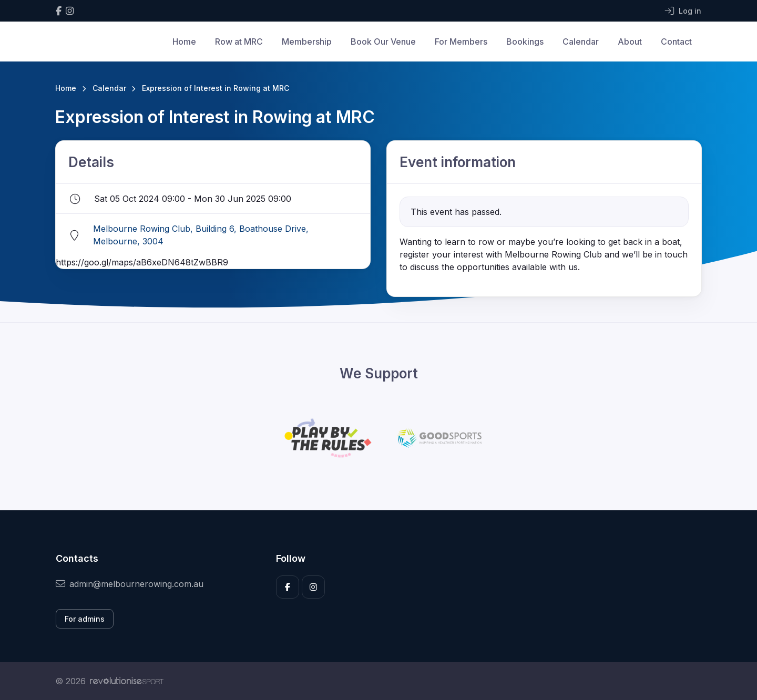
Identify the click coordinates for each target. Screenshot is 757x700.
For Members (461, 42)
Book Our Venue (383, 42)
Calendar (581, 42)
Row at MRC (239, 42)
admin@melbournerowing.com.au (130, 584)
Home (184, 42)
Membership (307, 42)
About (630, 42)
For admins (85, 619)
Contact (676, 42)
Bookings (525, 42)
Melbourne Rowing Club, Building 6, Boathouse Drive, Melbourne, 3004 (201, 235)
